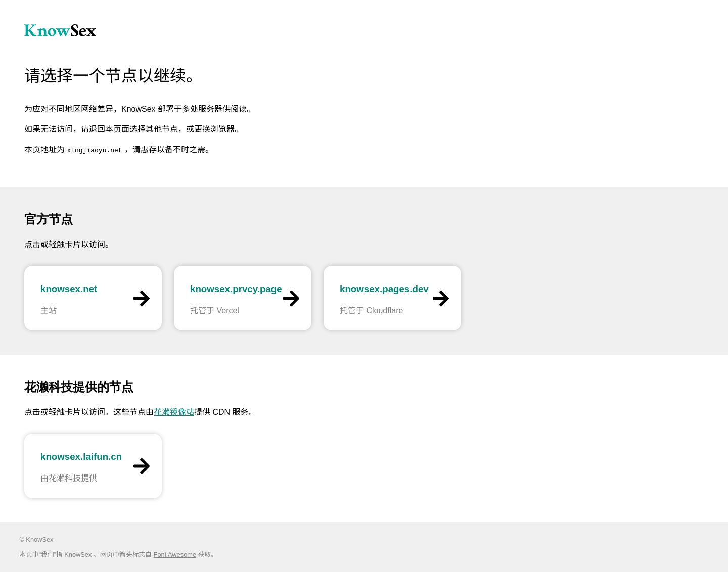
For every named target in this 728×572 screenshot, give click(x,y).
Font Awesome (175, 555)
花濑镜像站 (174, 412)
